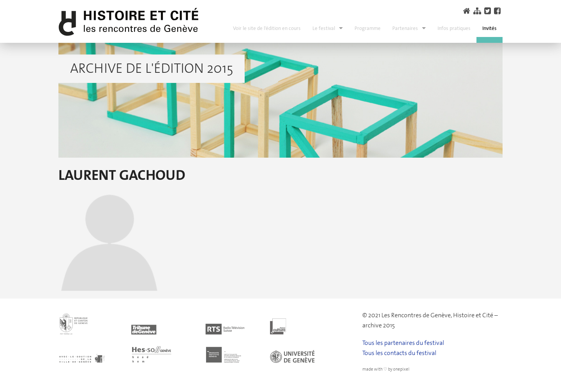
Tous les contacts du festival (399, 353)
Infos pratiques (454, 28)
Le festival (324, 28)
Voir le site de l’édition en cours (267, 28)
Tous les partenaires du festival (403, 343)
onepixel (401, 369)
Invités (490, 28)
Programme (368, 28)
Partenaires (405, 28)
